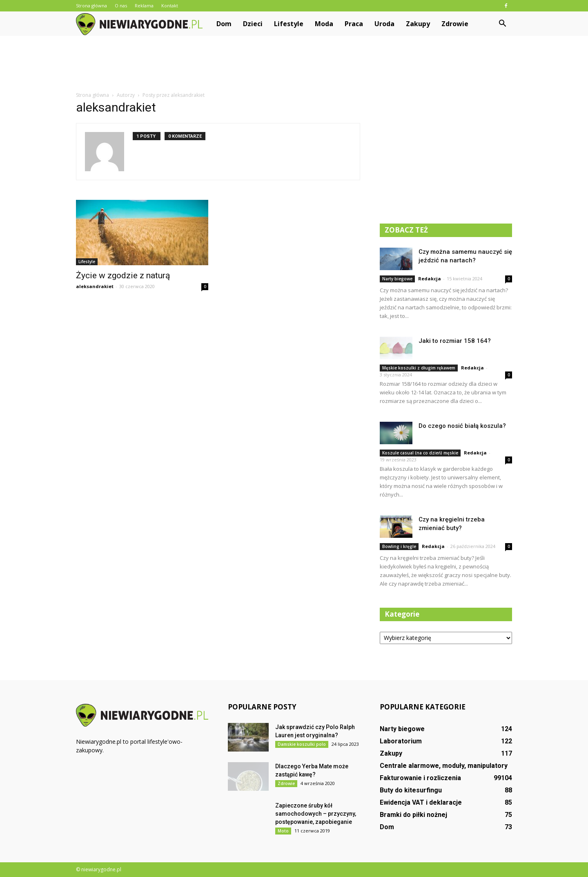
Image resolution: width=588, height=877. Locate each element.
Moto (283, 831)
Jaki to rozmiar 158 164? (455, 341)
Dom (224, 24)
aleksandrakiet (95, 286)
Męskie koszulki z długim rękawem (419, 368)
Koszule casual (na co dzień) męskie (420, 453)
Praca (354, 24)
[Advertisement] (294, 64)
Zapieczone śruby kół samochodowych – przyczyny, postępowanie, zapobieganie (316, 814)
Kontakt (170, 6)
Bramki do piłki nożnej (413, 815)
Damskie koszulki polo (302, 744)
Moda (324, 24)
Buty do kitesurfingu (411, 790)
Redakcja (430, 279)
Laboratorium (401, 741)
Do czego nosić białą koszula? (462, 426)
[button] (502, 24)
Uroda (384, 24)
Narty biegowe (397, 279)
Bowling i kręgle (399, 546)
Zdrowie (455, 24)
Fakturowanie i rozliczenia (420, 778)
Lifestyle (289, 24)
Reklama (144, 6)
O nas (121, 6)
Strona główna (91, 6)
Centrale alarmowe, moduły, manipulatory (444, 766)
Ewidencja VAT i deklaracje (421, 802)
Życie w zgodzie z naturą (123, 275)
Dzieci (253, 24)
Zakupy (418, 24)
